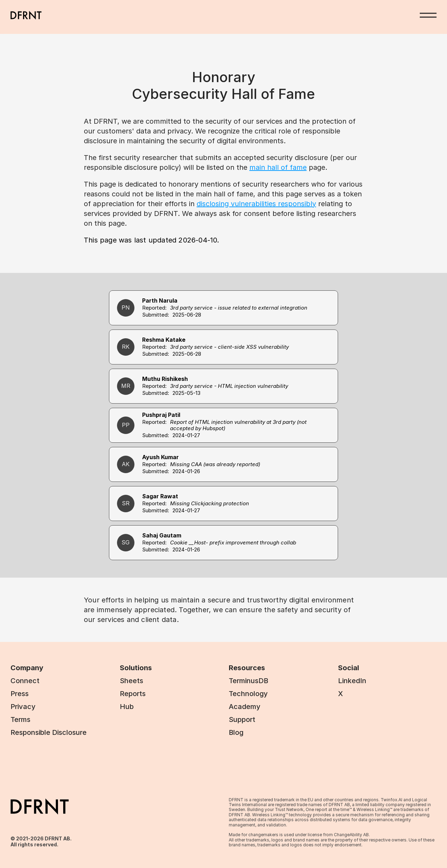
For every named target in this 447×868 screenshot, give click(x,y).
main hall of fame (278, 167)
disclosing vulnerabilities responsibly (256, 204)
